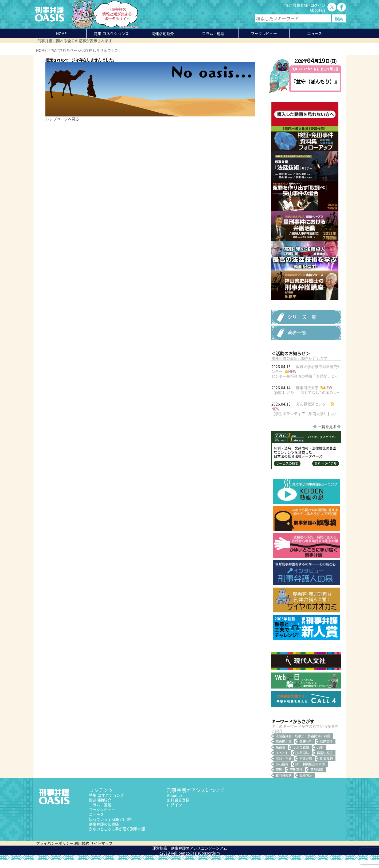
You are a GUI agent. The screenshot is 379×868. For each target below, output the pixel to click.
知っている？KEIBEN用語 (110, 827)
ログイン (318, 5)
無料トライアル (326, 472)
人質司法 (303, 761)
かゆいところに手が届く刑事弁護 (117, 837)
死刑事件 (296, 778)
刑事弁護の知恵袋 (104, 832)
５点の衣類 (301, 755)
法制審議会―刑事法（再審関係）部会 (303, 744)
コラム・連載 (100, 813)
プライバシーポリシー (55, 851)
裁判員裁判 (284, 783)
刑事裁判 (326, 767)
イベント (282, 761)
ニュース (96, 822)
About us (317, 10)
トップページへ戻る (62, 119)
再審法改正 (325, 761)
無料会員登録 (296, 5)
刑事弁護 (306, 767)
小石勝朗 (282, 772)
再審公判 (306, 750)
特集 (112, 33)
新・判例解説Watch (311, 772)
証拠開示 (306, 783)
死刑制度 (317, 778)
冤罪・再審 (284, 767)
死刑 (279, 778)
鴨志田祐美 (284, 750)
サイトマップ (101, 851)
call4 (320, 755)
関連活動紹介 (163, 33)
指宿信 (280, 755)
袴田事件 (326, 750)
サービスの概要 (287, 472)
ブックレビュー (264, 33)
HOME (61, 33)
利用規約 (82, 851)
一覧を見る (327, 435)
